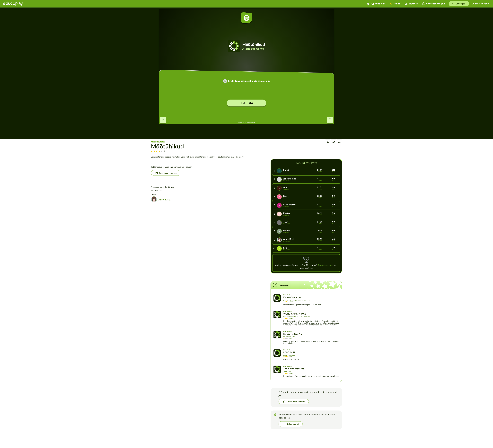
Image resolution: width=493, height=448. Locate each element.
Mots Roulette (158, 142)
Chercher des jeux (434, 4)
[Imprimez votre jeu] (166, 173)
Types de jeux (376, 4)
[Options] (339, 142)
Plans (395, 4)
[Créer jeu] (459, 4)
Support (411, 4)
